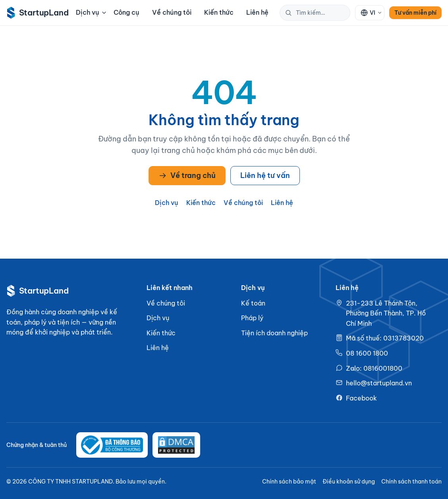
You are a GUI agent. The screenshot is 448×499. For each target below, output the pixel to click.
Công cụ (126, 12)
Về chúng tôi (172, 12)
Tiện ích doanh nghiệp (274, 333)
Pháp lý (252, 318)
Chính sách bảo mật (289, 482)
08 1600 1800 (367, 353)
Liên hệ (257, 12)
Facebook (361, 398)
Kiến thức (219, 12)
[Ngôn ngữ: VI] (370, 13)
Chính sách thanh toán (411, 482)
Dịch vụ (91, 12)
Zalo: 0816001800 (374, 368)
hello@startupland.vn (379, 383)
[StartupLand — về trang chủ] (36, 13)
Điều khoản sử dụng (349, 482)
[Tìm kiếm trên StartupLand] (324, 13)
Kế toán (253, 303)
